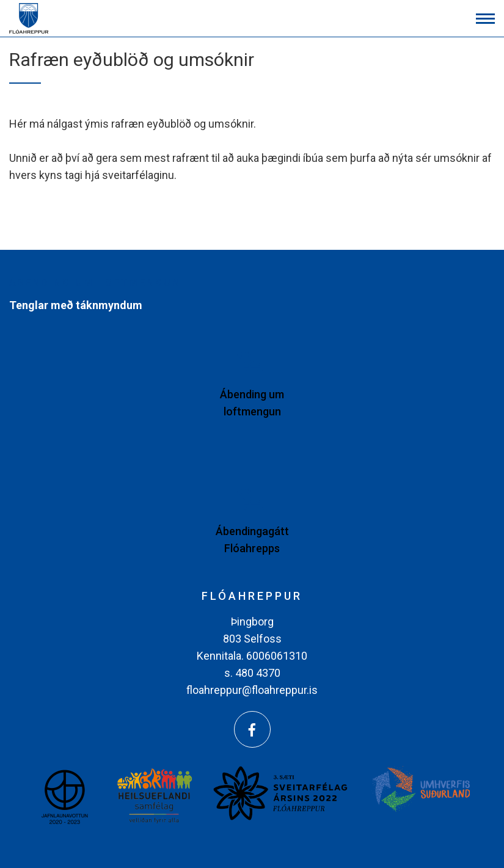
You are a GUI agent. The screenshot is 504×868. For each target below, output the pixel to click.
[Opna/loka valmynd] (485, 19)
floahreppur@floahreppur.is (252, 690)
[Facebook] (252, 729)
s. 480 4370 (252, 673)
